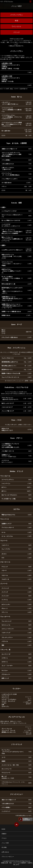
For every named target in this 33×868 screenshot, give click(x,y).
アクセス (4, 838)
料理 (17, 21)
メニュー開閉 (30, 2)
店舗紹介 (4, 834)
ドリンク (17, 32)
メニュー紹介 (5, 843)
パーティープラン (17, 15)
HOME (3, 829)
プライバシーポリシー (8, 857)
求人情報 (4, 847)
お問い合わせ (5, 852)
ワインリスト (17, 26)
